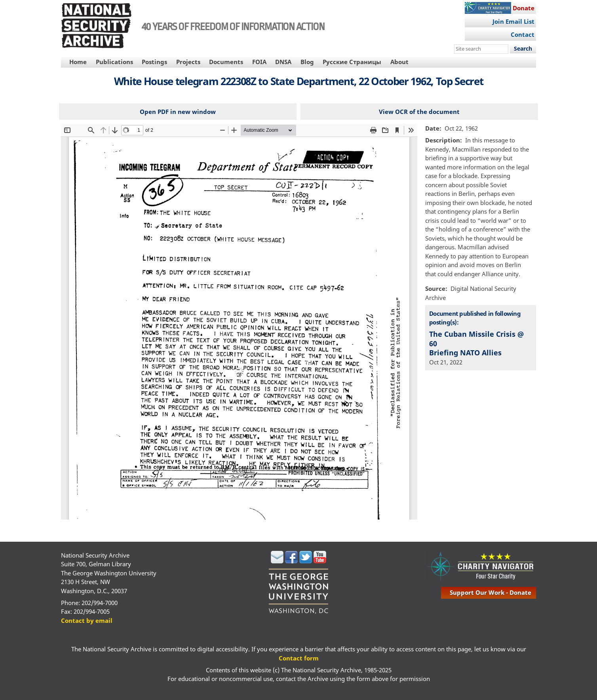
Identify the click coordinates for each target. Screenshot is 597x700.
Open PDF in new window (178, 112)
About (399, 62)
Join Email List (513, 21)
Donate (524, 8)
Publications (114, 62)
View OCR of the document (419, 112)
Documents (226, 62)
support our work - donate (491, 592)
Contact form (299, 658)
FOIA (259, 62)
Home (78, 62)
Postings (154, 62)
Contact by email (87, 620)
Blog (307, 62)
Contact (523, 34)
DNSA (283, 62)
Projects (188, 62)
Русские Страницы (352, 62)
